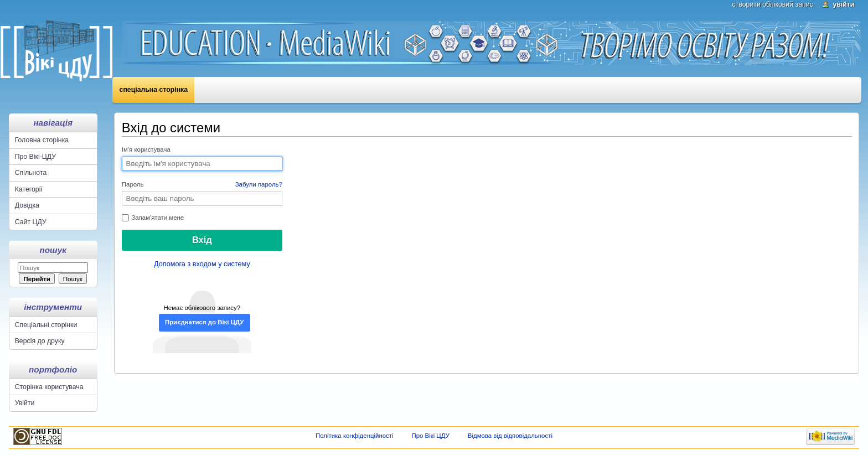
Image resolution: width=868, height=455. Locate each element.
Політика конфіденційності (355, 436)
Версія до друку (40, 341)
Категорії (29, 189)
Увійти (843, 4)
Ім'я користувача (146, 149)
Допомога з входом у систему (202, 264)
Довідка (27, 205)
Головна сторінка (42, 140)
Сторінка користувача (49, 387)
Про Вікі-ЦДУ (35, 157)
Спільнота (31, 173)
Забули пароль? (259, 184)
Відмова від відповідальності (510, 436)
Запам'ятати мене (153, 218)
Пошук (53, 250)
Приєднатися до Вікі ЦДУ (204, 322)
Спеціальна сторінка (154, 90)
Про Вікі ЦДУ (430, 436)
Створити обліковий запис (773, 4)
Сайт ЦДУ (31, 222)
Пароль (202, 185)
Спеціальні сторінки (46, 325)
